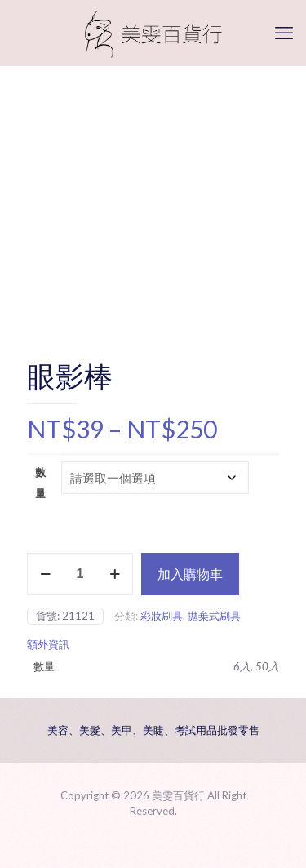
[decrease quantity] (45, 574)
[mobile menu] (284, 33)
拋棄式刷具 (214, 616)
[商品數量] (80, 574)
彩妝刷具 (162, 616)
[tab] (153, 645)
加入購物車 (190, 574)
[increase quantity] (115, 574)
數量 (40, 483)
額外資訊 (48, 644)
